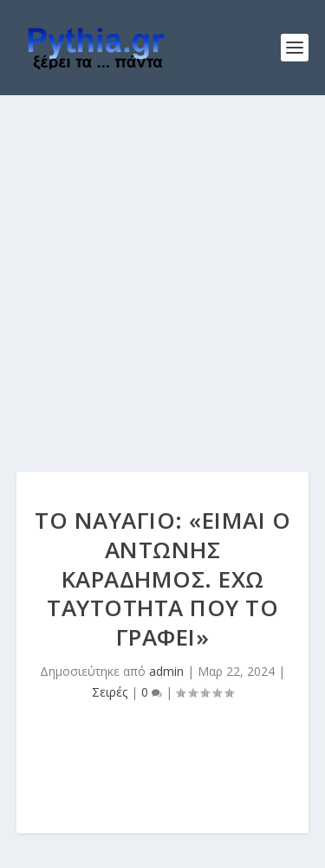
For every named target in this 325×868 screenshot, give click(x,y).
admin (166, 671)
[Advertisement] (162, 266)
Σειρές (110, 692)
